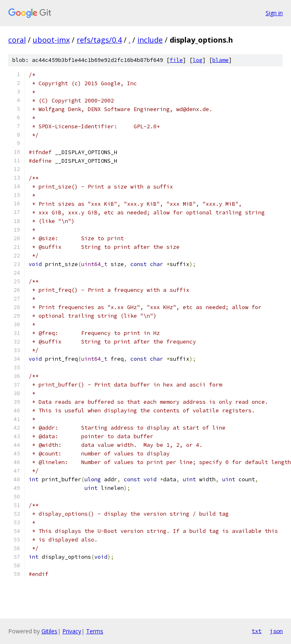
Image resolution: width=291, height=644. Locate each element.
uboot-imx (51, 40)
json (276, 631)
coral (17, 40)
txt (257, 631)
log (198, 60)
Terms (95, 631)
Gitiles (49, 631)
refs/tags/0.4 (99, 40)
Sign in (274, 13)
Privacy (72, 631)
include (150, 40)
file (176, 60)
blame (221, 60)
